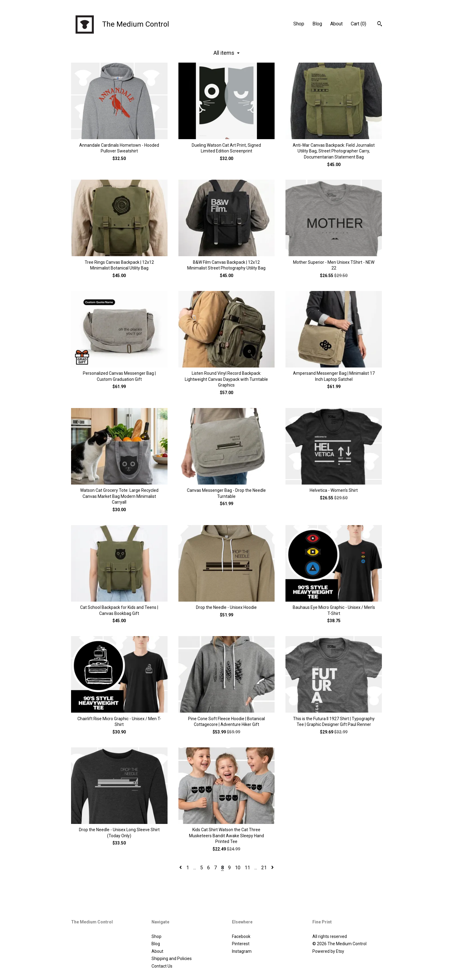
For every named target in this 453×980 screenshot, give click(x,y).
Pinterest (241, 944)
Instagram (242, 951)
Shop (299, 24)
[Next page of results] (272, 868)
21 (264, 868)
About (336, 24)
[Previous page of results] (181, 868)
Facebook (241, 936)
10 (238, 868)
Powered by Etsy (328, 951)
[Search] (380, 24)
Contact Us (162, 966)
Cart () (358, 24)
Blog (317, 24)
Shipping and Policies (172, 959)
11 (247, 868)
